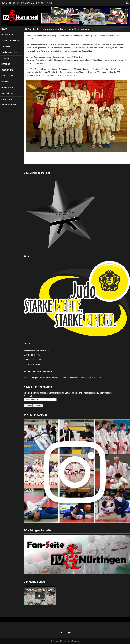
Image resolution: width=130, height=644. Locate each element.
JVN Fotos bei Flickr (32, 365)
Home (4, 3)
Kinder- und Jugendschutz (9, 102)
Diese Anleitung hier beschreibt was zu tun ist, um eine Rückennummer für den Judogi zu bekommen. (63, 378)
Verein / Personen (10, 41)
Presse (5, 82)
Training (6, 47)
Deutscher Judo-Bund (33, 360)
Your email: (28, 396)
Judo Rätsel (8, 93)
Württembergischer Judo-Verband (37, 350)
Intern (50, 3)
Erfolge (6, 64)
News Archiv (8, 35)
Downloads (7, 88)
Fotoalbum (7, 76)
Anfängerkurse (10, 52)
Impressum (14, 3)
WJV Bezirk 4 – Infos (32, 355)
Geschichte (7, 70)
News (4, 29)
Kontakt (40, 3)
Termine (5, 58)
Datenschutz (28, 3)
